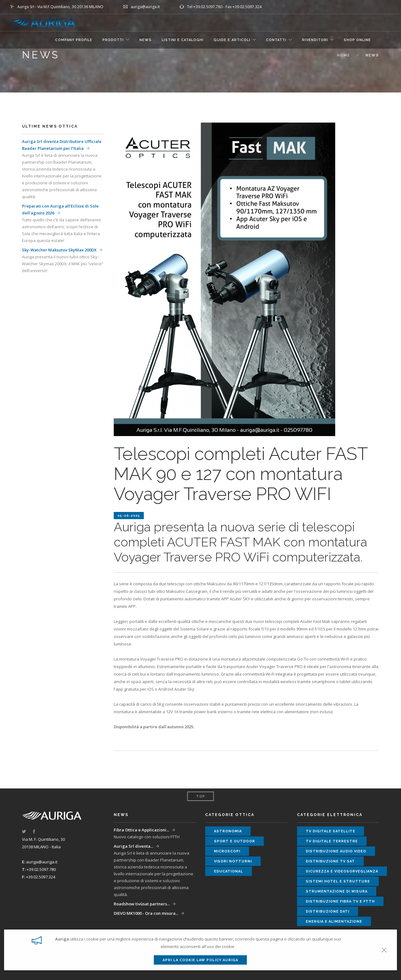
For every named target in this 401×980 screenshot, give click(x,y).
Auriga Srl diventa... (133, 846)
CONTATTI (276, 40)
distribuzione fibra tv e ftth (340, 901)
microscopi (227, 851)
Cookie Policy (120, 954)
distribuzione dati (328, 912)
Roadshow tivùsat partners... (142, 904)
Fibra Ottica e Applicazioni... (141, 830)
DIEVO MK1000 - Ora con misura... (146, 913)
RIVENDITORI (315, 40)
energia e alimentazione (334, 922)
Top (201, 796)
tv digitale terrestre (332, 841)
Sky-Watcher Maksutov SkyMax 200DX (59, 250)
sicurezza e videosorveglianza (342, 871)
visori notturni (233, 861)
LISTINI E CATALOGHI (183, 40)
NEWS (146, 40)
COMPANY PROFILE (74, 40)
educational (229, 871)
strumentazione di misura (337, 891)
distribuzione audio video (336, 851)
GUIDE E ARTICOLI (232, 40)
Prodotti (113, 40)
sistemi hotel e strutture (338, 881)
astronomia (228, 831)
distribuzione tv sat (330, 861)
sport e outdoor (234, 841)
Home (344, 55)
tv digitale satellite (331, 831)
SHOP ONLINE (357, 40)
